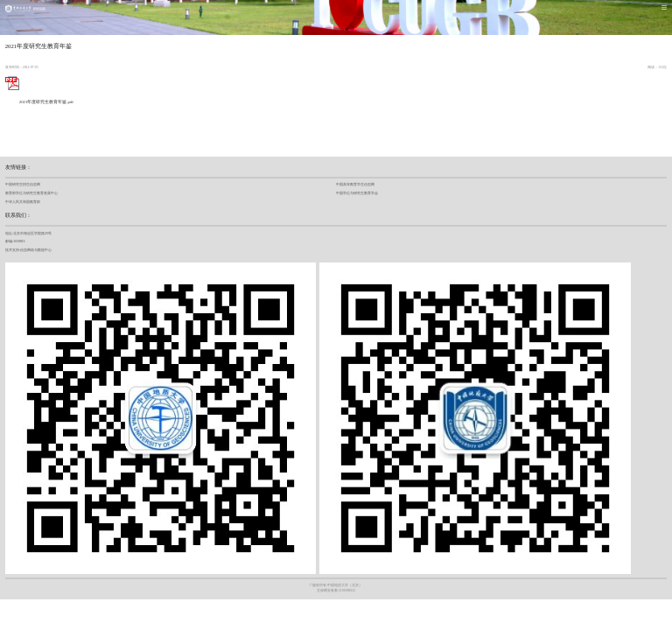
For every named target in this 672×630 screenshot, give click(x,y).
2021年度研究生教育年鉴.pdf (39, 102)
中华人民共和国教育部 (23, 202)
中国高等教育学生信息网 (355, 184)
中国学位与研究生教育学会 (357, 193)
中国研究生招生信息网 (23, 184)
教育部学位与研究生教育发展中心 (31, 193)
